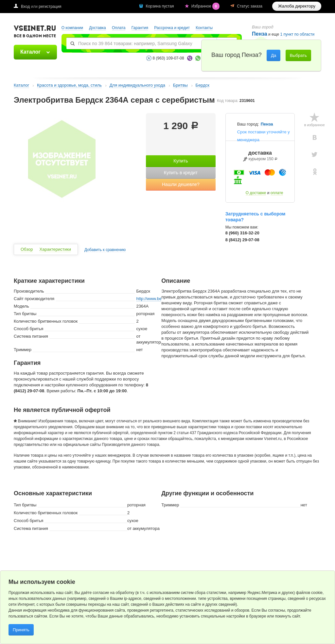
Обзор (27, 249)
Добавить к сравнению (105, 250)
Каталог (30, 52)
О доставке (256, 193)
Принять (21, 630)
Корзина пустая (160, 6)
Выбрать (298, 55)
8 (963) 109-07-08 (168, 58)
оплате (277, 193)
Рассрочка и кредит (172, 28)
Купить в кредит (181, 173)
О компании (72, 28)
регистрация (50, 7)
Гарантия (140, 28)
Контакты (204, 28)
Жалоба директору (297, 6)
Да (273, 55)
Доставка (97, 28)
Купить (181, 161)
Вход (25, 7)
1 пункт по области (298, 34)
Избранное (206, 6)
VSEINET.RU (35, 32)
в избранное (315, 125)
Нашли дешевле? (181, 184)
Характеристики (55, 249)
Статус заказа (250, 6)
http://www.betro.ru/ (154, 299)
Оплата (119, 28)
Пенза (267, 124)
